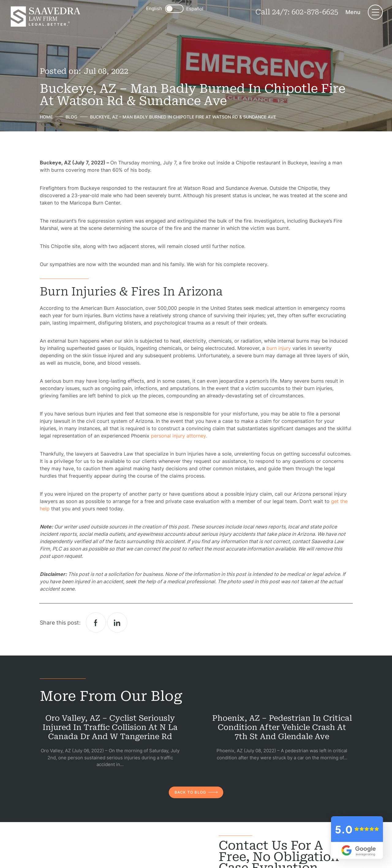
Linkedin (117, 622)
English (154, 8)
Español (195, 9)
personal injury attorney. (179, 436)
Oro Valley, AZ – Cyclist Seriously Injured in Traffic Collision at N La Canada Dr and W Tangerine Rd (110, 727)
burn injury (279, 348)
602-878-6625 (315, 12)
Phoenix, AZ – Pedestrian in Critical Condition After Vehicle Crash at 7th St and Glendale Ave (282, 727)
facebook (96, 622)
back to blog (190, 792)
